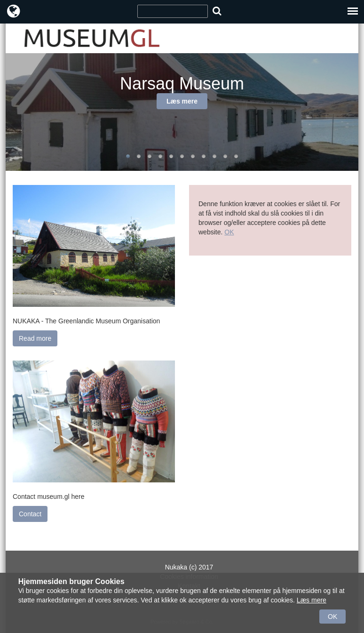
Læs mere (182, 101)
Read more (35, 338)
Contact (30, 514)
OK (229, 232)
